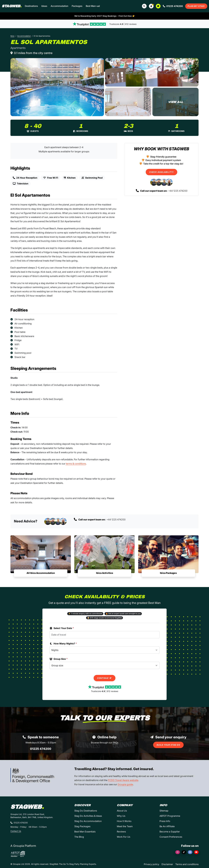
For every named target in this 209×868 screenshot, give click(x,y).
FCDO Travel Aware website (123, 780)
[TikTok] (184, 852)
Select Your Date (62, 628)
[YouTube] (196, 852)
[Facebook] (190, 852)
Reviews (121, 832)
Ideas (44, 6)
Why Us (121, 816)
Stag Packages (82, 826)
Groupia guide (125, 784)
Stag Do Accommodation (88, 821)
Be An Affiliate (167, 826)
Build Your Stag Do (168, 745)
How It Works (124, 821)
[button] (151, 6)
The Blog (79, 837)
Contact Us (16, 831)
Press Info (165, 821)
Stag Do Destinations (86, 811)
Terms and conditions (187, 864)
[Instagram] (178, 852)
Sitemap (164, 811)
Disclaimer (167, 864)
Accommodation (59, 6)
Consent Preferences (171, 837)
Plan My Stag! (196, 6)
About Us (122, 811)
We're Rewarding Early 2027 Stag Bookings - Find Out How (105, 16)
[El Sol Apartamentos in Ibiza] (57, 87)
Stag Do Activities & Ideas (88, 816)
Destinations (31, 6)
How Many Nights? (63, 644)
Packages (77, 6)
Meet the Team (125, 826)
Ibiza (12, 36)
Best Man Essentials (85, 832)
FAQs (116, 743)
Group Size (59, 659)
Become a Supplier (170, 832)
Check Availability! (161, 172)
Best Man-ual (93, 6)
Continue (105, 678)
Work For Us (124, 837)
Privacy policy (152, 864)
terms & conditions (76, 464)
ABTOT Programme (170, 816)
